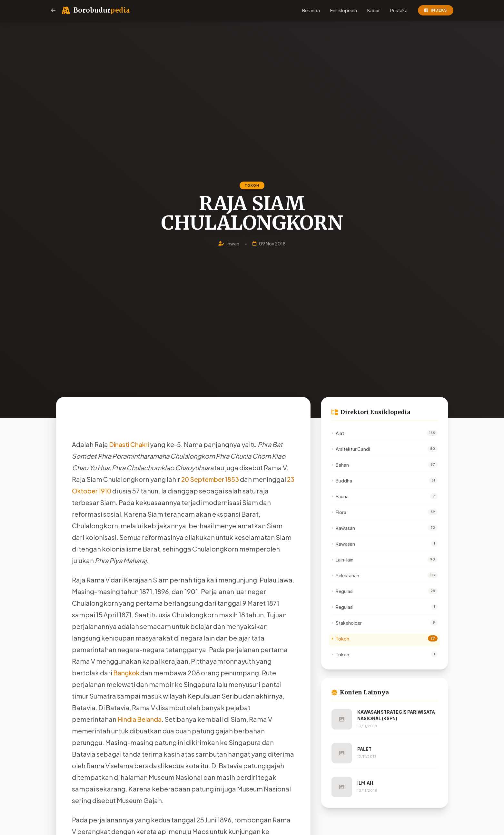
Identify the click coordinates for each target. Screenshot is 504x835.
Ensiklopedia (344, 10)
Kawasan (343, 528)
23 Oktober (124, 491)
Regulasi (342, 591)
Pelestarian (345, 575)
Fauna (340, 496)
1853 (233, 479)
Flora (339, 512)
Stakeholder (347, 623)
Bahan (340, 465)
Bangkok (127, 673)
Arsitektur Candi (351, 449)
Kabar (374, 10)
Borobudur (102, 10)
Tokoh (340, 639)
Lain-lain (342, 560)
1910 (149, 491)
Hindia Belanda (139, 719)
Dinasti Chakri (129, 444)
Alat (338, 433)
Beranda (311, 10)
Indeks (435, 10)
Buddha (342, 481)
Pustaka (399, 10)
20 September (203, 479)
